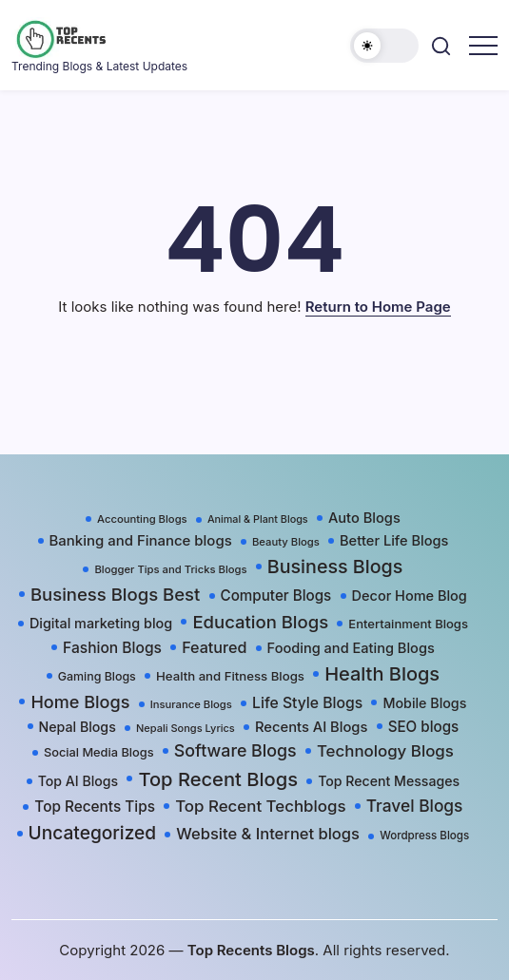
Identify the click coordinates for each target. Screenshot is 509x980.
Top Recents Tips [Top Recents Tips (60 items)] (95, 807)
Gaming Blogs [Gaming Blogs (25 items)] (97, 676)
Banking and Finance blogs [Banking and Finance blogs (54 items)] (141, 541)
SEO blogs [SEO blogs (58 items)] (424, 727)
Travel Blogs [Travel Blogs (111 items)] (415, 806)
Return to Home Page (378, 307)
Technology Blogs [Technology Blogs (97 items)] (385, 751)
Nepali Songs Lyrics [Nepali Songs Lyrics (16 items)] (186, 728)
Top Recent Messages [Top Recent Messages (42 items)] (389, 781)
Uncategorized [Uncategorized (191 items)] (93, 833)
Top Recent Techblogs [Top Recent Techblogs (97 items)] (260, 806)
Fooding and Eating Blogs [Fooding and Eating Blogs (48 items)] (351, 648)
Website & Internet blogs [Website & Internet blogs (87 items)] (268, 834)
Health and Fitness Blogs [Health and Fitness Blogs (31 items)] (230, 676)
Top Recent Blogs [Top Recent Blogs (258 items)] (218, 779)
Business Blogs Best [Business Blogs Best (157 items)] (115, 594)
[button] (384, 46)
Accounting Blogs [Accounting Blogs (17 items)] (142, 519)
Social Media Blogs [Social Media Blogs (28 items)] (99, 752)
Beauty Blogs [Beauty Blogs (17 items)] (286, 542)
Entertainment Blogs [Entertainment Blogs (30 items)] (408, 624)
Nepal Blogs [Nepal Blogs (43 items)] (78, 727)
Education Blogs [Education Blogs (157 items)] (260, 622)
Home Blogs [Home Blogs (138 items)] (80, 702)
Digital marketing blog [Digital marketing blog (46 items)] (101, 623)
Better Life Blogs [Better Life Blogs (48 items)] (394, 541)
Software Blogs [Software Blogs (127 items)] (235, 750)
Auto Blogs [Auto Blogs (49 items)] (364, 518)
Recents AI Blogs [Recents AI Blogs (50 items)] (311, 727)
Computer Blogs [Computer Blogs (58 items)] (276, 596)
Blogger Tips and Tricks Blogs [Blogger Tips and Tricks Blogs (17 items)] (170, 569)
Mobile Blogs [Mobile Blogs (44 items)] (424, 703)
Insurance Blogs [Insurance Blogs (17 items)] (191, 704)
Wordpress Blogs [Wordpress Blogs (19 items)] (424, 836)
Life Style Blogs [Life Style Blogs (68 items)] (307, 703)
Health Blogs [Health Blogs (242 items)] (382, 674)
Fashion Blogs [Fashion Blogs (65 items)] (112, 648)
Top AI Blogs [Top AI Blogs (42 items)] (78, 781)
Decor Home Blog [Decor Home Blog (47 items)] (410, 596)
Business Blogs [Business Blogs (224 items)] (335, 567)
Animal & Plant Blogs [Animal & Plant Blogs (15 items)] (258, 519)
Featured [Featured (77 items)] (214, 647)
